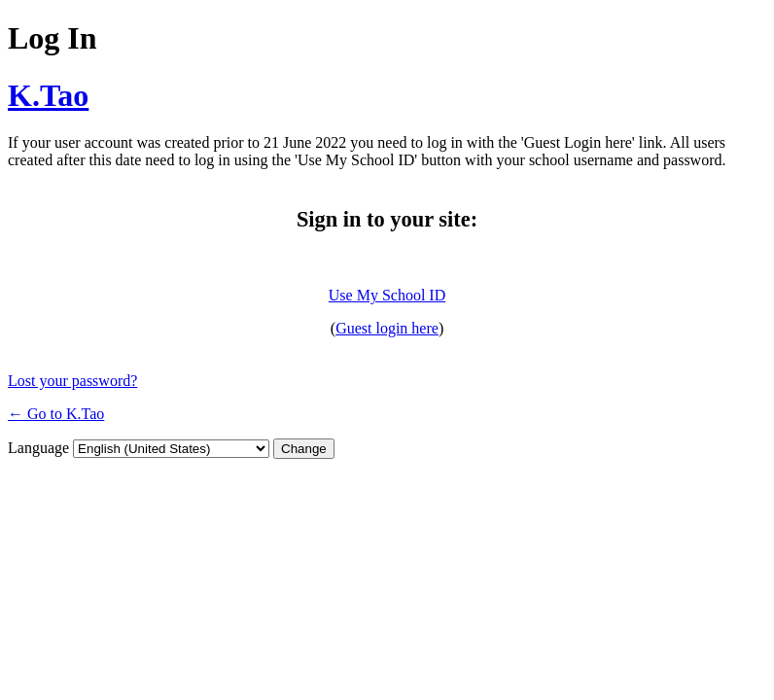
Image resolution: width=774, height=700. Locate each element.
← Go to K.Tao (56, 414)
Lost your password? (72, 381)
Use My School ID (387, 295)
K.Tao (48, 95)
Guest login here (387, 328)
